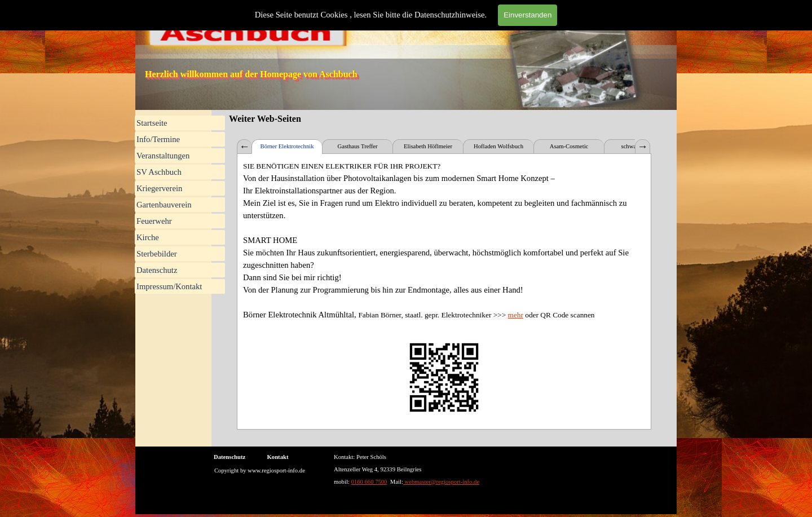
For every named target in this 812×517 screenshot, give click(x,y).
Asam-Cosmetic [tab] (569, 146)
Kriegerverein (159, 188)
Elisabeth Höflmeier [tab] (428, 146)
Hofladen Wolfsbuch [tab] (498, 146)
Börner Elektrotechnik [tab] (287, 146)
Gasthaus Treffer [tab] (357, 146)
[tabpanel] (444, 291)
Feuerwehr (154, 221)
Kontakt (278, 457)
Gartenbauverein (164, 205)
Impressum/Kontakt (169, 286)
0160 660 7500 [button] (369, 482)
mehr (516, 315)
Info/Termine (158, 139)
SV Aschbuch (159, 172)
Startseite (152, 123)
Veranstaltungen (163, 156)
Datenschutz (157, 270)
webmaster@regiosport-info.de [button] (441, 482)
